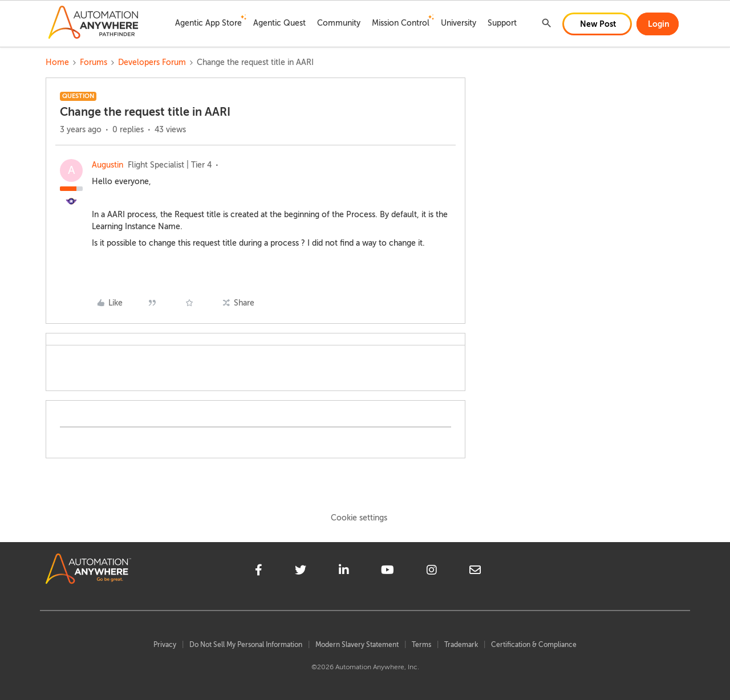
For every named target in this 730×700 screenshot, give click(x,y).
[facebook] (259, 572)
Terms (421, 645)
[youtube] (388, 572)
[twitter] (301, 572)
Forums (94, 62)
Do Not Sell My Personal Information (246, 645)
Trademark (461, 645)
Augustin (108, 165)
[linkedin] (344, 572)
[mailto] (475, 572)
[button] (597, 24)
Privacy (165, 645)
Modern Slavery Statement (357, 645)
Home (57, 62)
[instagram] (432, 572)
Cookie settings (359, 518)
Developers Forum (152, 62)
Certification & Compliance (534, 645)
